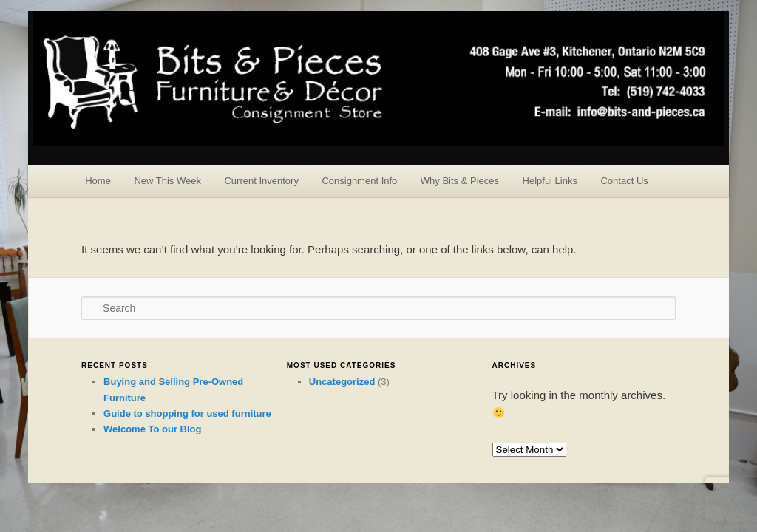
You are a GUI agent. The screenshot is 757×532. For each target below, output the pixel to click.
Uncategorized (342, 382)
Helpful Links (550, 181)
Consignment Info (359, 181)
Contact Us (624, 181)
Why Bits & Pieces (460, 181)
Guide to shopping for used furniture (187, 413)
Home (98, 181)
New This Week (167, 181)
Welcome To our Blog (152, 429)
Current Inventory (261, 181)
